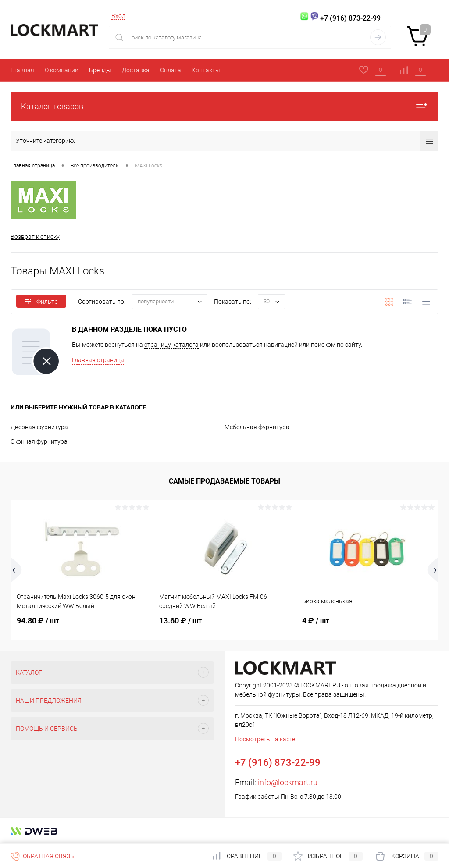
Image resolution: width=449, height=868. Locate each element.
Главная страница (98, 360)
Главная (22, 70)
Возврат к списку (35, 237)
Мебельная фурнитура (257, 427)
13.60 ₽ (180, 621)
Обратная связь (42, 856)
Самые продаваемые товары (224, 481)
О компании (62, 70)
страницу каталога (171, 345)
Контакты (206, 70)
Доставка (136, 70)
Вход (118, 16)
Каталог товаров (224, 106)
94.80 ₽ (38, 621)
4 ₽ (316, 621)
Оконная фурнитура (39, 441)
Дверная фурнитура (39, 427)
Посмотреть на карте (265, 739)
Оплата (171, 70)
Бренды (100, 70)
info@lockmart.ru (288, 782)
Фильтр (41, 302)
